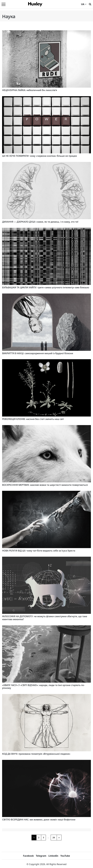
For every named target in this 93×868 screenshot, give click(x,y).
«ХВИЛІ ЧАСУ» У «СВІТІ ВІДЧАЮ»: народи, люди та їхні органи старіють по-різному (43, 687)
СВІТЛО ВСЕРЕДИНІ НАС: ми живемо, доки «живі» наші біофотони (39, 820)
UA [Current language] (84, 4)
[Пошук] (90, 4)
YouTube (65, 856)
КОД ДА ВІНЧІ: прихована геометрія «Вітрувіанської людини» (36, 754)
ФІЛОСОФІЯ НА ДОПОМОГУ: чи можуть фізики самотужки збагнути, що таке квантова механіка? (45, 618)
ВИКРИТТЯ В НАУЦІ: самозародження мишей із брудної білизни (38, 353)
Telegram (41, 856)
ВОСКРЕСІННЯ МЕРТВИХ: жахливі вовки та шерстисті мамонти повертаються (45, 485)
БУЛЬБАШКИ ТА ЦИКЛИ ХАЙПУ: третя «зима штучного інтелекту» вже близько (46, 287)
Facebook (28, 856)
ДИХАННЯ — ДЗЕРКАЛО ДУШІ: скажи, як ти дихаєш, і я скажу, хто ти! (40, 222)
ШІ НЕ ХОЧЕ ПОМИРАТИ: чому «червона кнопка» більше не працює (40, 156)
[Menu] (4, 4)
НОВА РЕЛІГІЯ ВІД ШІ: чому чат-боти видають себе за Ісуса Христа (39, 551)
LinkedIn (53, 856)
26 (54, 837)
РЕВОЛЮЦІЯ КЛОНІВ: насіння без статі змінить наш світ (33, 419)
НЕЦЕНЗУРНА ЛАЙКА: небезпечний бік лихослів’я (30, 90)
